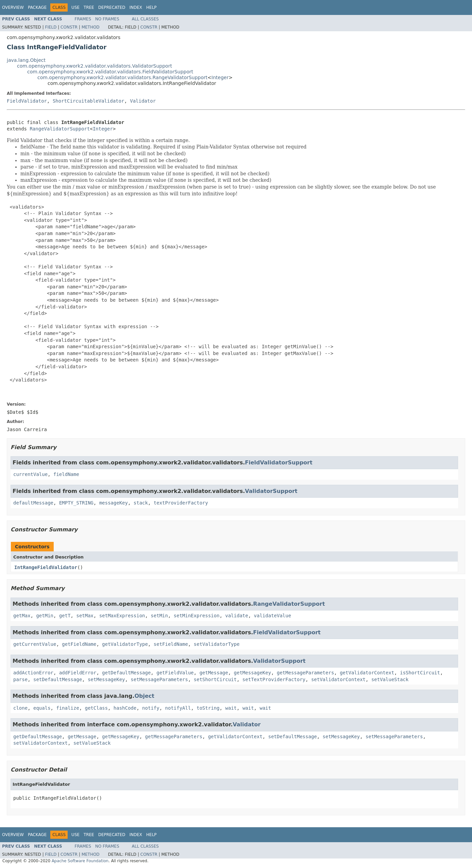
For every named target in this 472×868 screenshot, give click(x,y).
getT (65, 616)
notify (151, 708)
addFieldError (78, 673)
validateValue (273, 616)
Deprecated (112, 7)
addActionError (33, 673)
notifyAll (178, 708)
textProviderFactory (181, 503)
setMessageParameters (160, 679)
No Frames (107, 19)
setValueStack (390, 679)
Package (37, 7)
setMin (160, 616)
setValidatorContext (338, 679)
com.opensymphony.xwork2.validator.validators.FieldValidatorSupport (110, 72)
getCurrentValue (35, 644)
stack (141, 503)
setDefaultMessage (58, 679)
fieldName (66, 474)
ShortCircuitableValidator (89, 101)
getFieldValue (175, 673)
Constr (69, 27)
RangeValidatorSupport (60, 129)
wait (231, 708)
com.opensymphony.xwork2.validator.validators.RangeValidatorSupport (123, 77)
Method (91, 27)
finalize (67, 708)
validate (237, 616)
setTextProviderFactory (274, 679)
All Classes (145, 19)
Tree (89, 7)
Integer (220, 77)
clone (20, 708)
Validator (143, 101)
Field (51, 27)
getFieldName (79, 644)
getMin (45, 616)
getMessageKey (252, 673)
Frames (83, 19)
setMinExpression (197, 616)
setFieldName (171, 644)
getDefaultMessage (126, 673)
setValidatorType (217, 644)
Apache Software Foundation (80, 861)
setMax (85, 616)
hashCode (125, 708)
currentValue (30, 474)
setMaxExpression (122, 616)
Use (75, 7)
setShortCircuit (215, 679)
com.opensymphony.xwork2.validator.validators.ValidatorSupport (94, 66)
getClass (96, 708)
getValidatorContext (367, 673)
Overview (13, 7)
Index (136, 7)
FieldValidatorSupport (279, 463)
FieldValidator (27, 101)
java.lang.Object (26, 60)
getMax (22, 616)
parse (20, 679)
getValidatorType (125, 644)
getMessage (214, 673)
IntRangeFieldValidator (46, 567)
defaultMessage (33, 503)
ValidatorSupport (271, 491)
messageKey (113, 503)
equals (42, 708)
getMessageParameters (306, 673)
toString (208, 708)
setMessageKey (106, 679)
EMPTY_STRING (76, 503)
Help (151, 7)
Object (145, 696)
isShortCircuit (420, 673)
